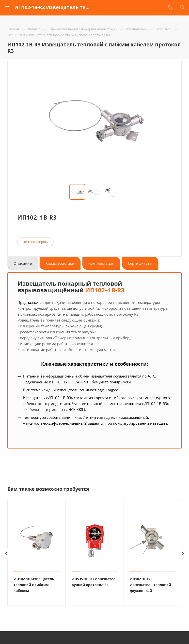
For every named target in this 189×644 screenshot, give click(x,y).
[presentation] (6, 553)
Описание (23, 263)
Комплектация (101, 263)
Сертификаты (140, 263)
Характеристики (60, 263)
